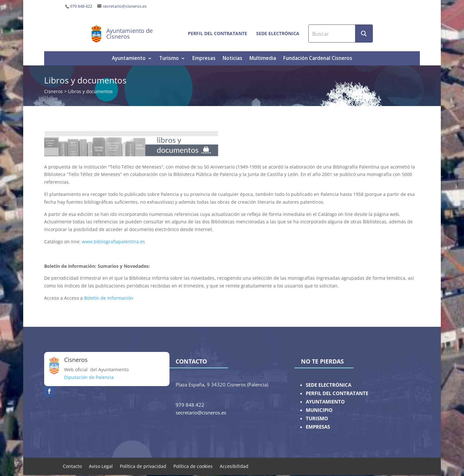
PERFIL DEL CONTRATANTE (337, 393)
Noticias (232, 59)
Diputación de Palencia (89, 377)
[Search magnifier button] (364, 34)
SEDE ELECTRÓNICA (329, 385)
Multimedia (263, 59)
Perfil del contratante (217, 33)
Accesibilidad (234, 466)
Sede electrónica (278, 33)
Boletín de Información (109, 298)
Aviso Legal (101, 466)
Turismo (169, 59)
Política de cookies (193, 466)
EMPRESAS (318, 427)
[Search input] (332, 34)
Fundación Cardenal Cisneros (318, 59)
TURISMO (317, 418)
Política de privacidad (143, 466)
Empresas (204, 59)
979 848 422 (81, 6)
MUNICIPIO (319, 410)
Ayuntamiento (129, 59)
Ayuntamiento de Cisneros (130, 34)
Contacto (72, 466)
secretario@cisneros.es (125, 6)
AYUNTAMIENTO (325, 402)
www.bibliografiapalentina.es (113, 242)
